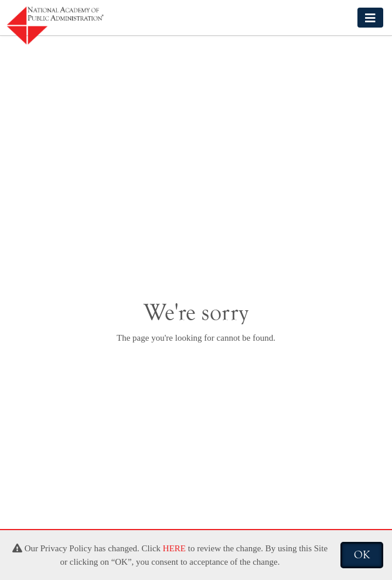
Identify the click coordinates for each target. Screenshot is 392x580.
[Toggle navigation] (370, 17)
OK (362, 555)
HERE (174, 548)
